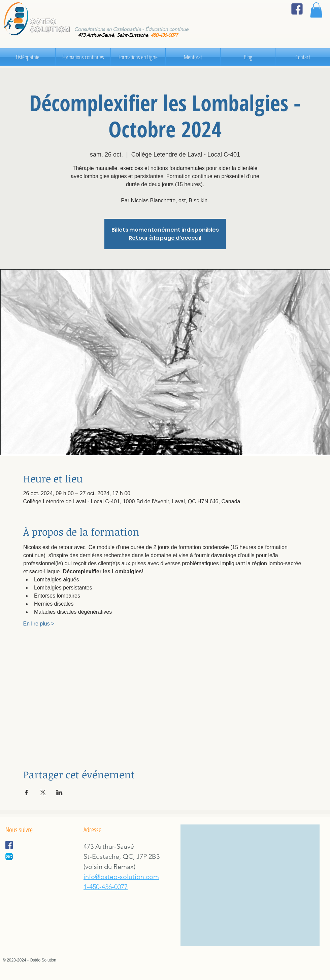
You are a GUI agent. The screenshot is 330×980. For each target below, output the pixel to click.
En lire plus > (39, 624)
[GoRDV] (9, 856)
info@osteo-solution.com (121, 877)
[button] (316, 10)
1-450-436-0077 (106, 887)
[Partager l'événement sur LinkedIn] (59, 792)
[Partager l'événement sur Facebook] (26, 792)
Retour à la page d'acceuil (165, 238)
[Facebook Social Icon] (9, 845)
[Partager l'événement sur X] (43, 792)
